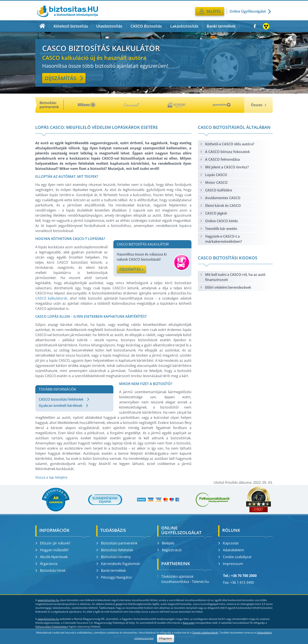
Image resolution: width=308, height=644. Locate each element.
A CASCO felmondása (220, 159)
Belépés (166, 543)
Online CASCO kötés (219, 221)
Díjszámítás (64, 78)
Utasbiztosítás (109, 26)
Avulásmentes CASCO (220, 198)
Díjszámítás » (131, 269)
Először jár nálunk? (53, 543)
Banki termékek (221, 26)
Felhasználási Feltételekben (52, 627)
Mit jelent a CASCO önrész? (224, 167)
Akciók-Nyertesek (51, 557)
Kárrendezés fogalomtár (118, 564)
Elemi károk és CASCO (220, 206)
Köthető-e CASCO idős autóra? (227, 144)
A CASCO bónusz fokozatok (225, 152)
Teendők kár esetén (219, 229)
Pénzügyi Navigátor (114, 577)
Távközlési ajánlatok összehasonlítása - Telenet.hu (183, 579)
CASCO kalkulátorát (51, 298)
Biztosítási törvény (113, 557)
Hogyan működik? (52, 550)
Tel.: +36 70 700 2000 (240, 576)
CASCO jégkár (214, 213)
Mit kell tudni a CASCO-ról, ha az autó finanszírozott (233, 277)
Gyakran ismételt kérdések (63, 406)
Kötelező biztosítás (71, 26)
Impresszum (231, 564)
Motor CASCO (214, 182)
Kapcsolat (228, 543)
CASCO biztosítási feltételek (64, 399)
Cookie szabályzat (235, 557)
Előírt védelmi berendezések (226, 287)
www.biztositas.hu (48, 600)
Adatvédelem (231, 550)
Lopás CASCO (214, 175)
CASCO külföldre (216, 190)
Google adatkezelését (205, 633)
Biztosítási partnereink (117, 543)
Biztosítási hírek (50, 570)
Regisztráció (169, 550)
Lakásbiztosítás (184, 26)
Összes (258, 105)
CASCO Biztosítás (146, 26)
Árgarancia (46, 564)
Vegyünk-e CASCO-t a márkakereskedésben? (221, 239)
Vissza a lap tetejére (51, 477)
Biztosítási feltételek (115, 550)
